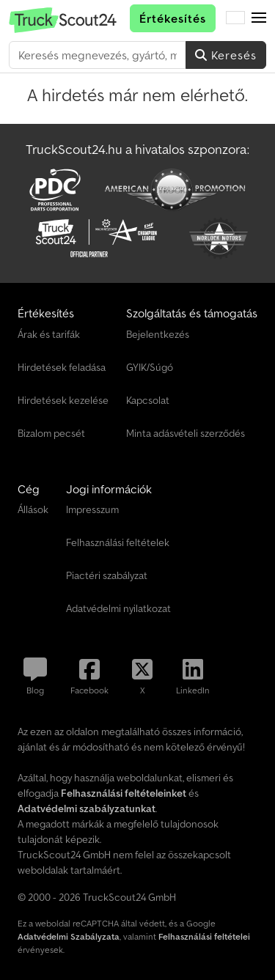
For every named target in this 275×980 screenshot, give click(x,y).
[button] (259, 18)
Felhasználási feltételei (204, 936)
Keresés (226, 55)
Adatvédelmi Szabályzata (69, 936)
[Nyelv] (235, 18)
